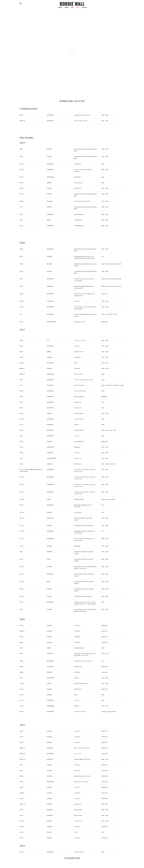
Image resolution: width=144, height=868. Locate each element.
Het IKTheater (85, 655)
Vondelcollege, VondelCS (81, 307)
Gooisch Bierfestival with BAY (82, 201)
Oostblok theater (79, 419)
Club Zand (77, 301)
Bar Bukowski (78, 402)
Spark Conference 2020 (81, 121)
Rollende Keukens (79, 430)
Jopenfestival (78, 821)
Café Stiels (77, 625)
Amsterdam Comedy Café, (81, 484)
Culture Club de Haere (80, 340)
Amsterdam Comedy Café (81, 470)
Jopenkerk (77, 731)
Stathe (76, 832)
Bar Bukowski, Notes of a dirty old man (85, 602)
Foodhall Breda (78, 220)
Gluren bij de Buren (79, 385)
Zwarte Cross (78, 458)
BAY (89, 115)
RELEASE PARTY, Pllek (80, 712)
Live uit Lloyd (78, 754)
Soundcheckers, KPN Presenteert (83, 661)
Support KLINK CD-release (86, 380)
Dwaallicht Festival (79, 352)
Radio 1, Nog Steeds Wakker (82, 748)
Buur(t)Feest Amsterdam (81, 782)
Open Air (77, 436)
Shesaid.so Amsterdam (81, 294)
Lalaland (76, 425)
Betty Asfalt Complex (80, 391)
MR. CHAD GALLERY (79, 852)
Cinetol (76, 380)
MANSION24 (77, 518)
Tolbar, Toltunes (78, 374)
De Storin (87, 776)
